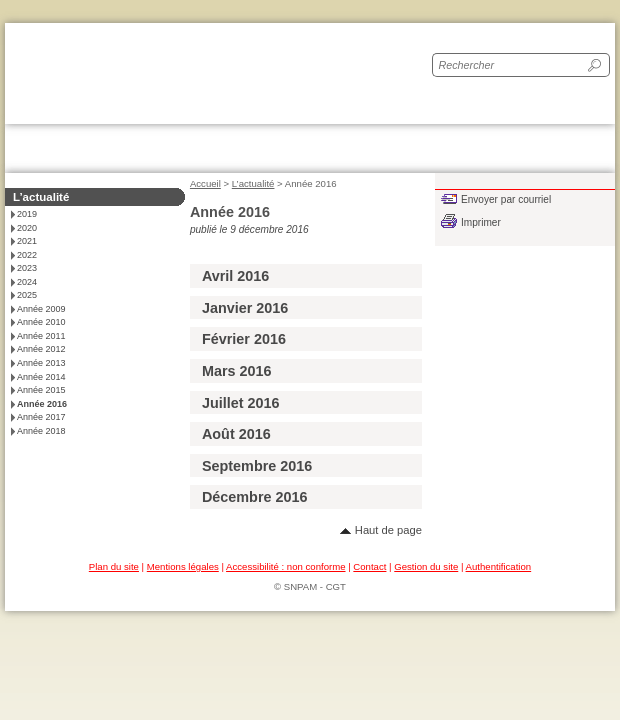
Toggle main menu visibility (591, 142)
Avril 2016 (235, 276)
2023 (27, 268)
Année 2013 (41, 363)
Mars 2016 (237, 371)
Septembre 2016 (257, 466)
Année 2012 (41, 349)
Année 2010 (41, 322)
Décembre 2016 (255, 497)
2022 (27, 255)
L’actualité (253, 183)
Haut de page (388, 530)
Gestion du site (426, 566)
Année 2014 (41, 377)
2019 (27, 214)
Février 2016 (244, 339)
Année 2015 (41, 390)
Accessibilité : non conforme (285, 566)
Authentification (499, 566)
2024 (27, 282)
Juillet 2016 (241, 403)
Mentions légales (183, 566)
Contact (369, 566)
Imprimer (481, 222)
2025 (27, 295)
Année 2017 (41, 417)
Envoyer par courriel (506, 199)
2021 (27, 241)
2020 (27, 228)
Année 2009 (41, 309)
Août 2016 (236, 434)
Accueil (205, 183)
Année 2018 (41, 431)
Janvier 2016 (245, 308)
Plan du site (114, 566)
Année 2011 (41, 336)
